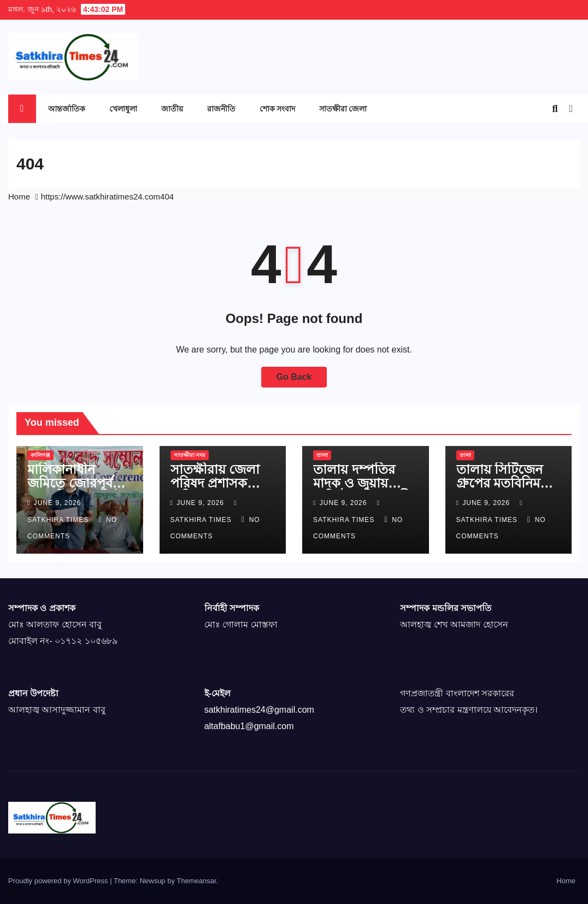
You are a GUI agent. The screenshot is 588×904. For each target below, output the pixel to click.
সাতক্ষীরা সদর (190, 455)
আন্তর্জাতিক (67, 108)
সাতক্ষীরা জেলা (343, 108)
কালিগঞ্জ (40, 455)
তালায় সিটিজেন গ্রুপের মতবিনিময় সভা (502, 483)
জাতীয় (172, 108)
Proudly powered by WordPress (59, 881)
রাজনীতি (221, 108)
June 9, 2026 (59, 503)
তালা (322, 455)
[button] (555, 109)
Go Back (294, 377)
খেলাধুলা (123, 108)
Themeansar (196, 881)
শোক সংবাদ (277, 108)
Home (19, 196)
